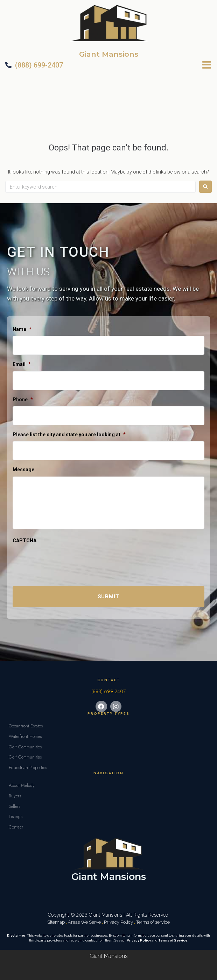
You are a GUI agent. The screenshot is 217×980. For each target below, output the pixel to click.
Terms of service (153, 922)
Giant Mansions (109, 54)
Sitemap (56, 922)
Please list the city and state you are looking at (69, 435)
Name (22, 329)
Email (22, 364)
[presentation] (66, 561)
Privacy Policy (118, 922)
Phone (23, 400)
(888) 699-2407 (108, 691)
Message (23, 470)
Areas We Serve (84, 922)
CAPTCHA (24, 541)
